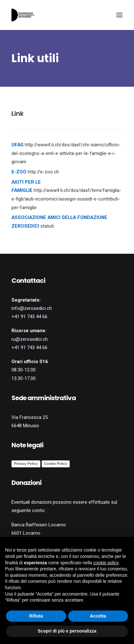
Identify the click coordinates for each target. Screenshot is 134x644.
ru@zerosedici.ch (30, 339)
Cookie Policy (56, 464)
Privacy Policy (26, 464)
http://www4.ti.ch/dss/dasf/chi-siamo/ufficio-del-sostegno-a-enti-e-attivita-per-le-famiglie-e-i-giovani (66, 153)
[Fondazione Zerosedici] (23, 15)
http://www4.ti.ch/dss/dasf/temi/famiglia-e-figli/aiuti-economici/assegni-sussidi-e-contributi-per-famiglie (66, 199)
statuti (47, 226)
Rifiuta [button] (36, 616)
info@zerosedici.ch (32, 308)
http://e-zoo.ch (43, 172)
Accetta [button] (98, 616)
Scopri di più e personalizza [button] (67, 631)
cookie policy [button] (106, 563)
